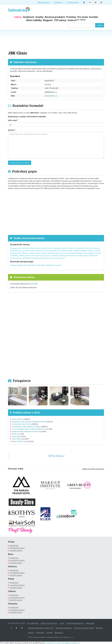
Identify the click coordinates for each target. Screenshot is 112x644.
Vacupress (46, 255)
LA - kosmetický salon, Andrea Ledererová (29, 429)
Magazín (48, 20)
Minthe (15, 434)
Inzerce (76, 20)
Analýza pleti (83, 255)
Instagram (40, 633)
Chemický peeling (59, 255)
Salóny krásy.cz (56, 456)
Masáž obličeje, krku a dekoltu (82, 253)
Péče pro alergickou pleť (56, 248)
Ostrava (12, 566)
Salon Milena (17, 439)
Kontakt (49, 633)
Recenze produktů (55, 17)
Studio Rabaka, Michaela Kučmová (26, 431)
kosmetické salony (17, 548)
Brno (11, 554)
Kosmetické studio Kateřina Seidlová (27, 427)
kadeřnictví (14, 545)
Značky (39, 17)
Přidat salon (44, 2)
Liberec (12, 591)
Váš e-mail (12, 120)
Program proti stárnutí (19, 248)
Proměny (71, 17)
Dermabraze (72, 255)
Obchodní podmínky (64, 628)
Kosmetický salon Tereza (22, 424)
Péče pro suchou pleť (75, 248)
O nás (62, 623)
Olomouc (13, 604)
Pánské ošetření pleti (49, 253)
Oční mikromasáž (65, 251)
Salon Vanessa (18, 419)
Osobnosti (29, 17)
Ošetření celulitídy (80, 251)
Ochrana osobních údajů (84, 628)
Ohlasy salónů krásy (49, 623)
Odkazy (31, 633)
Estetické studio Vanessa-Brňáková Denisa (29, 422)
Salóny (18, 17)
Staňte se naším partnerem (93, 469)
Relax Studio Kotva (19, 441)
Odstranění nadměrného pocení (48, 265)
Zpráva (11, 130)
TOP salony (60, 20)
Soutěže (93, 17)
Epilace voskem (94, 251)
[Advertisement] (56, 40)
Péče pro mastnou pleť (31, 253)
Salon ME (15, 436)
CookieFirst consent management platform (62, 643)
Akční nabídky (34, 20)
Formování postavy (57, 258)
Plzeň (11, 579)
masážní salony (16, 550)
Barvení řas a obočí (33, 255)
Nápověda (90, 623)
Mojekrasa (59, 633)
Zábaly (22, 255)
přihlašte (34, 284)
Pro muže (83, 17)
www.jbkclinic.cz (51, 96)
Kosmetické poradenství (39, 258)
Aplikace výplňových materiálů (22, 265)
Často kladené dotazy (75, 623)
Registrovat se (73, 2)
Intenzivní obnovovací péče (46, 251)
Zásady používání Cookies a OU (41, 628)
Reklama (99, 628)
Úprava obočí (64, 253)
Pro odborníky (33, 623)
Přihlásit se (58, 2)
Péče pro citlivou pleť (37, 248)
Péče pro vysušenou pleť (24, 251)
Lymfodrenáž (15, 253)
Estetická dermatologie (22, 262)
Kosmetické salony (20, 244)
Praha (11, 542)
